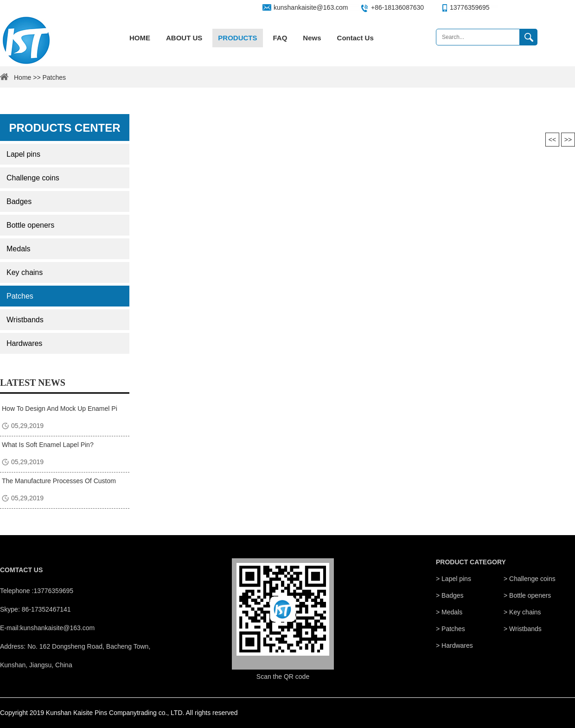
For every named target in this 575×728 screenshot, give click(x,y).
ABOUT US (184, 38)
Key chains (25, 272)
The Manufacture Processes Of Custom (59, 481)
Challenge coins (33, 178)
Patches (20, 296)
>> (568, 140)
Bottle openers (30, 225)
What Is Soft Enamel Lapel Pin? (48, 445)
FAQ (280, 38)
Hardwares (24, 343)
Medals (19, 249)
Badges (19, 201)
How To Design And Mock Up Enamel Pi (60, 409)
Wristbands (25, 320)
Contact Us (355, 38)
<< (552, 140)
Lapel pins (23, 154)
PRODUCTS (237, 38)
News (312, 38)
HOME (140, 38)
